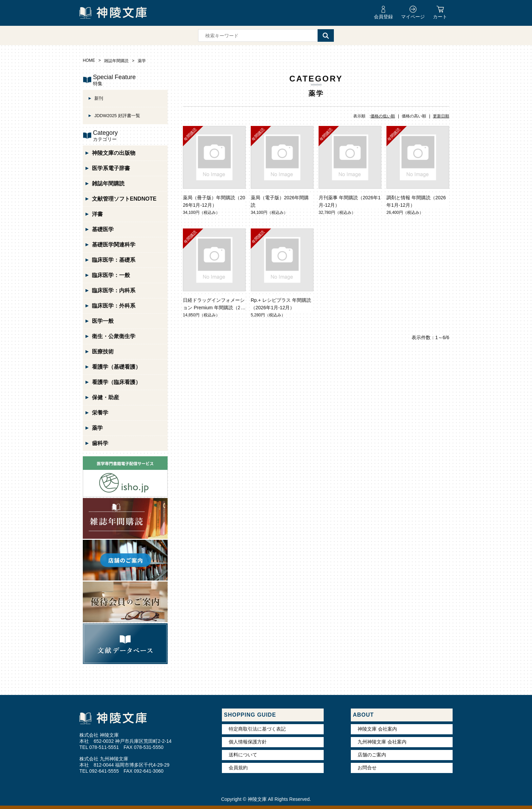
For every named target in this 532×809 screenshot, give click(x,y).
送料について (243, 755)
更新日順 (441, 116)
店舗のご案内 (372, 755)
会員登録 (383, 17)
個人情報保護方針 (248, 742)
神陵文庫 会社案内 (377, 729)
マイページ (413, 17)
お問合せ (367, 768)
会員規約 (238, 768)
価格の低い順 (383, 116)
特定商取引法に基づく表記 (257, 729)
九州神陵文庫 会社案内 (382, 742)
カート (440, 17)
